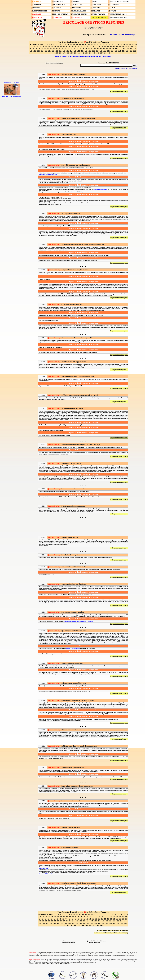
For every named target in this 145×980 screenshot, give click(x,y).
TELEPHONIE (114, 5)
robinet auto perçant (100, 189)
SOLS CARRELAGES (78, 11)
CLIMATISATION (58, 5)
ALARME (112, 8)
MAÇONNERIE (76, 5)
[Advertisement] (83, 525)
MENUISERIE (76, 8)
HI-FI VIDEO (75, 2)
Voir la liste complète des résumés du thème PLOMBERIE (83, 56)
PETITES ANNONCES (99, 17)
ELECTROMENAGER (39, 11)
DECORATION (96, 5)
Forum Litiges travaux (73, 649)
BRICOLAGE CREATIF (79, 14)
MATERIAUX (96, 8)
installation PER (43, 868)
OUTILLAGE (96, 11)
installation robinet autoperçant (48, 174)
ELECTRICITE (57, 2)
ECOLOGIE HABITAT (60, 14)
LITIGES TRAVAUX (98, 14)
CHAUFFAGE (36, 5)
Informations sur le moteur (126, 68)
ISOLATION (56, 8)
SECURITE (112, 11)
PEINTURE (56, 11)
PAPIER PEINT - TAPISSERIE (119, 2)
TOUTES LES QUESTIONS (118, 17)
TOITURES (36, 8)
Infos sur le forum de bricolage (122, 34)
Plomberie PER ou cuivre (46, 874)
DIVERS (94, 2)
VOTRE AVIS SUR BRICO (118, 14)
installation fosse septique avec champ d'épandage (79, 621)
